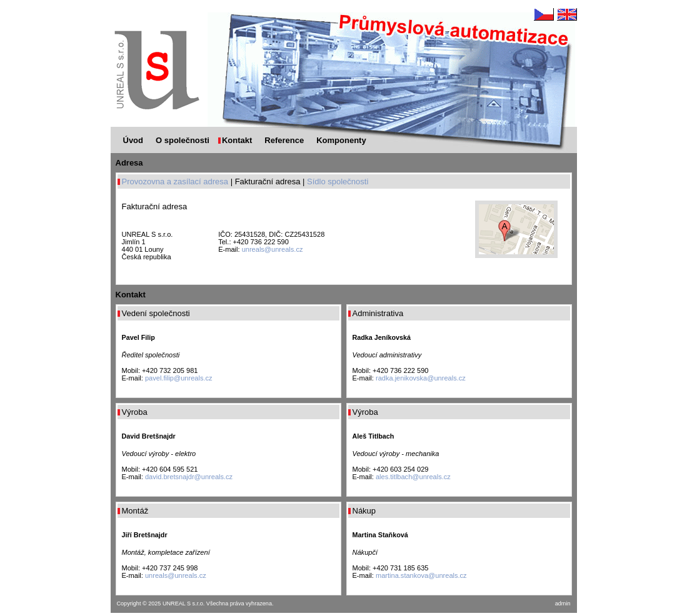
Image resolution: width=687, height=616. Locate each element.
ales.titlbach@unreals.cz (413, 477)
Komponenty (341, 140)
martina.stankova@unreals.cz (421, 575)
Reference (284, 140)
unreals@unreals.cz (273, 249)
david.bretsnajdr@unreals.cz (189, 477)
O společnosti (183, 140)
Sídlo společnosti (338, 181)
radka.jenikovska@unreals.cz (421, 378)
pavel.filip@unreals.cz (179, 378)
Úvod (133, 140)
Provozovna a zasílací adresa (175, 181)
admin (563, 604)
